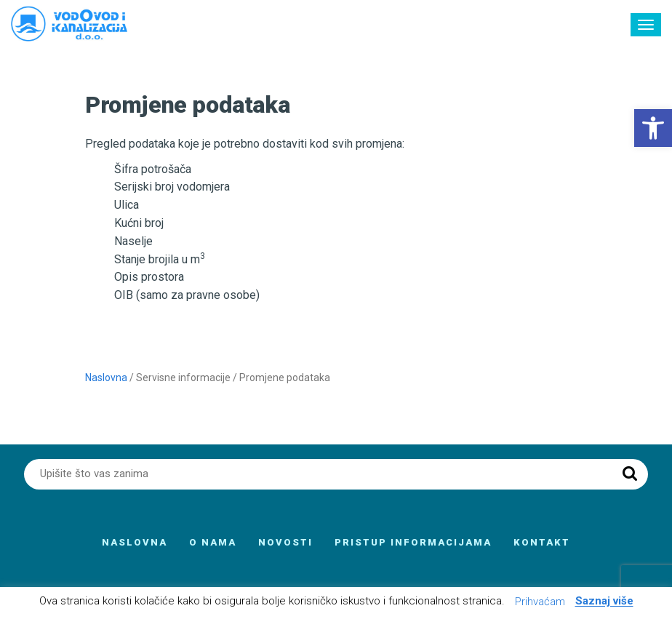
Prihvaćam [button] (540, 602)
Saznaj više (604, 602)
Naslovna (106, 378)
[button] (653, 128)
